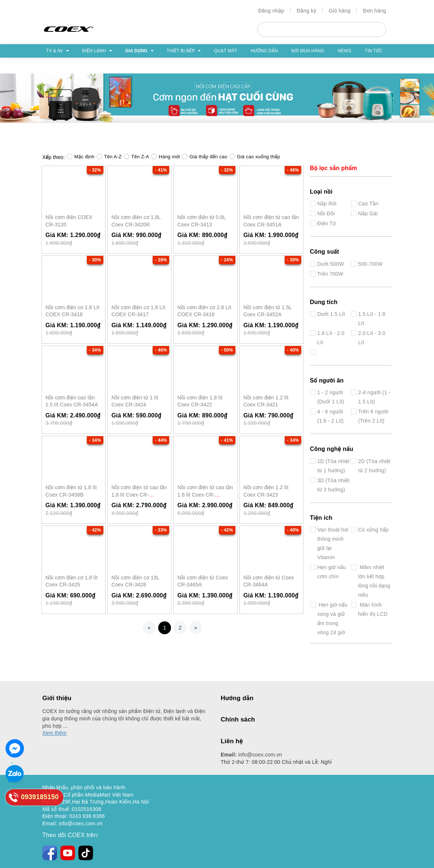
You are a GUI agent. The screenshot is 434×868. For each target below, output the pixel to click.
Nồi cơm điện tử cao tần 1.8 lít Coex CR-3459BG (205, 495)
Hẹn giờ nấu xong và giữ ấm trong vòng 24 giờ (332, 619)
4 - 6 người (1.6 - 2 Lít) (331, 416)
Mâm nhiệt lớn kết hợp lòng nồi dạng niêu (374, 581)
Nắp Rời (327, 204)
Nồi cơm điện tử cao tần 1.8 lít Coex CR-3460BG (139, 495)
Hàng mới (166, 157)
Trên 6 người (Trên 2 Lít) (373, 416)
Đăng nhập (271, 11)
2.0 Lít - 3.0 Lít (372, 338)
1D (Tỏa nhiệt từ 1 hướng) (334, 466)
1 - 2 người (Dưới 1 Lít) (331, 397)
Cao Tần (368, 204)
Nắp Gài (368, 214)
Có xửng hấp (373, 530)
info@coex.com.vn (251, 755)
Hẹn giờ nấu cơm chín (332, 572)
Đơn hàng (375, 11)
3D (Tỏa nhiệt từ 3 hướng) (334, 485)
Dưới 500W (331, 264)
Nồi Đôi (326, 214)
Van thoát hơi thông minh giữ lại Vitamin (333, 544)
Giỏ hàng (340, 11)
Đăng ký (307, 11)
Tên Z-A (136, 157)
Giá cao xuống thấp (255, 157)
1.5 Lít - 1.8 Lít (372, 319)
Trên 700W (330, 274)
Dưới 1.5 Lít (331, 314)
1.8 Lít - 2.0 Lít (331, 338)
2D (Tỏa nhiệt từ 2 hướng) (374, 466)
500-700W (371, 264)
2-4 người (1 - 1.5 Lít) (374, 397)
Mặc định (81, 157)
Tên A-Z (109, 157)
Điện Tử (327, 223)
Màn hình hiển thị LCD (373, 609)
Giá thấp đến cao (204, 157)
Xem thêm (54, 733)
